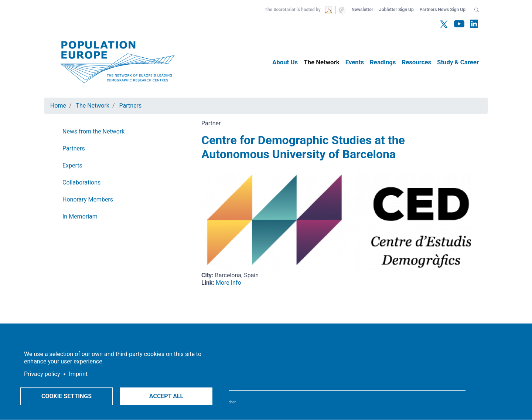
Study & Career (458, 62)
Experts (72, 165)
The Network (322, 62)
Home (58, 106)
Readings (383, 62)
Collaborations (81, 182)
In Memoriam (80, 216)
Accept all (166, 396)
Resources (416, 62)
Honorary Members (88, 199)
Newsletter (362, 10)
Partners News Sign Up (443, 10)
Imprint (79, 374)
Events (355, 62)
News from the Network (93, 131)
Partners (131, 106)
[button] (477, 10)
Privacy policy (42, 374)
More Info (229, 283)
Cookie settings (66, 396)
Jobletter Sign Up (396, 10)
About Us (285, 62)
